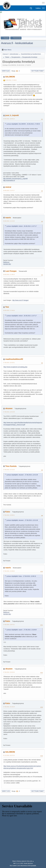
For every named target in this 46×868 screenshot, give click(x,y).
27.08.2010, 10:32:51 (9, 363)
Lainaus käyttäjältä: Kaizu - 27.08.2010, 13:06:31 (21, 576)
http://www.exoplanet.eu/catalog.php (15, 367)
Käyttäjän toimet (38, 71)
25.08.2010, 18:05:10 (9, 119)
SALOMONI (10, 77)
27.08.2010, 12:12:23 (9, 470)
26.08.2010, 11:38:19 (9, 275)
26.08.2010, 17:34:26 (9, 310)
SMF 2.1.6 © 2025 (18, 863)
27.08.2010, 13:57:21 (9, 625)
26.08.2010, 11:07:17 (9, 191)
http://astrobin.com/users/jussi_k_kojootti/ (15, 179)
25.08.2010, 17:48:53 (11, 80)
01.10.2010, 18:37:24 (9, 755)
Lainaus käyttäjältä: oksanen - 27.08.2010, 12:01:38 (22, 475)
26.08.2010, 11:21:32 (9, 221)
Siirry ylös (6, 791)
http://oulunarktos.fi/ (9, 180)
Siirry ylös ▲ (30, 861)
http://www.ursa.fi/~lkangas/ (20, 300)
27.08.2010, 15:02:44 (9, 672)
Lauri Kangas (11, 271)
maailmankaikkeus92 (14, 359)
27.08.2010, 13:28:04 (9, 571)
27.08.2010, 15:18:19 (9, 707)
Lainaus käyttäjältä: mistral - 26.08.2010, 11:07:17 (22, 226)
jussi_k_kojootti (12, 115)
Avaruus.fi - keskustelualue (17, 43)
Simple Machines (28, 863)
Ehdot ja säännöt (21, 861)
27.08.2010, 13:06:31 (9, 515)
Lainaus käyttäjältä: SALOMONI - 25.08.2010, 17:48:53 (23, 124)
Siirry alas (6, 71)
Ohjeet (14, 861)
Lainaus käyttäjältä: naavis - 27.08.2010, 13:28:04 (21, 630)
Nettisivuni (6, 262)
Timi (7, 307)
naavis (8, 218)
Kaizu (8, 512)
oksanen (9, 408)
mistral (8, 187)
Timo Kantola (11, 466)
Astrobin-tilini (7, 264)
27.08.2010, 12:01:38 (9, 412)
